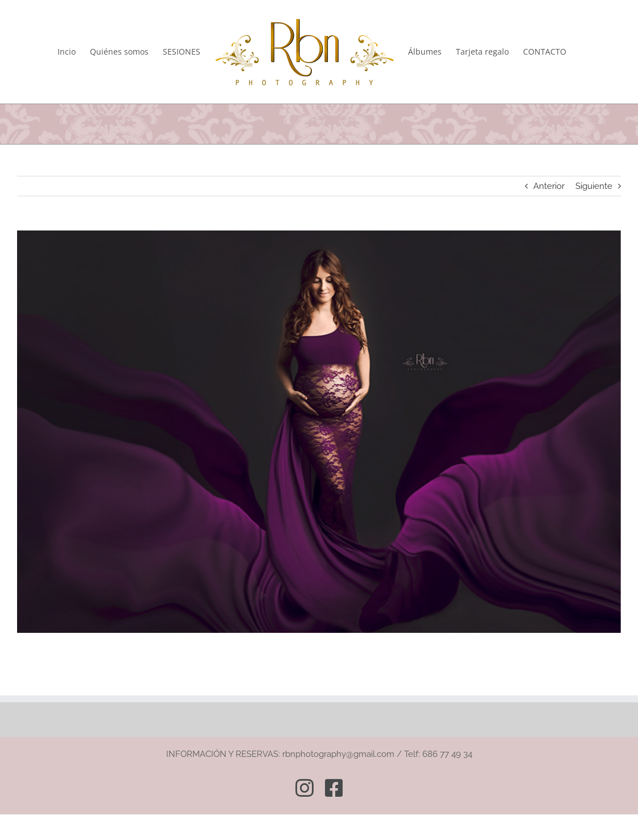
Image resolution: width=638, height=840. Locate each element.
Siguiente (594, 186)
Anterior (549, 186)
